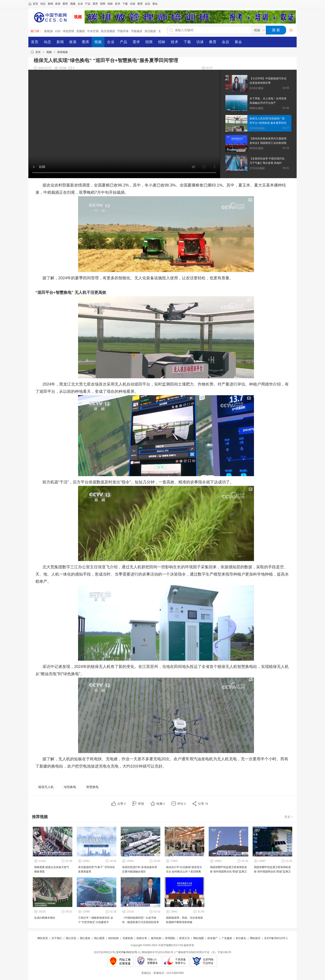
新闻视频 (62, 52)
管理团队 (170, 938)
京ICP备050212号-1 (276, 938)
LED (58, 31)
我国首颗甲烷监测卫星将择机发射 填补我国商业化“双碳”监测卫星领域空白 (228, 872)
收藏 (161, 804)
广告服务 (227, 938)
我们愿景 (99, 938)
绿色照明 (68, 31)
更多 (289, 817)
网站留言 (255, 938)
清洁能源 (150, 31)
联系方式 (184, 938)
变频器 (81, 31)
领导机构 (156, 938)
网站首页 (43, 938)
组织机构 (113, 938)
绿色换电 (70, 787)
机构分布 (142, 938)
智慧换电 (92, 787)
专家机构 (128, 938)
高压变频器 (108, 31)
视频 (49, 52)
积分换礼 (241, 938)
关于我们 (57, 938)
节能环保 (123, 31)
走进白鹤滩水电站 (45, 918)
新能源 (48, 31)
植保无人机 (46, 787)
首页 (38, 52)
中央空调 (93, 31)
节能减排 (137, 31)
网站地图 (199, 938)
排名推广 (213, 938)
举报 (141, 804)
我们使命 (85, 938)
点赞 (121, 804)
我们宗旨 (71, 938)
